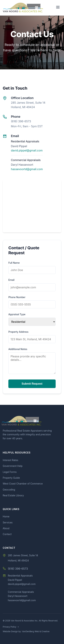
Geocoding (9, 490)
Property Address (18, 332)
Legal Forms (10, 472)
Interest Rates (10, 460)
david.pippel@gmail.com (27, 150)
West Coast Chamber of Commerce (23, 484)
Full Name (14, 263)
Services (8, 522)
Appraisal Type (17, 314)
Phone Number (17, 297)
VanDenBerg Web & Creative (36, 631)
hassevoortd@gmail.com (27, 169)
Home (6, 516)
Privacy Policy (9, 627)
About (6, 528)
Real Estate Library (13, 495)
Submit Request (32, 384)
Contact (7, 534)
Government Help (13, 466)
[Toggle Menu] (58, 8)
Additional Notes (18, 349)
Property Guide (11, 478)
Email (11, 280)
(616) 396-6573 (21, 121)
